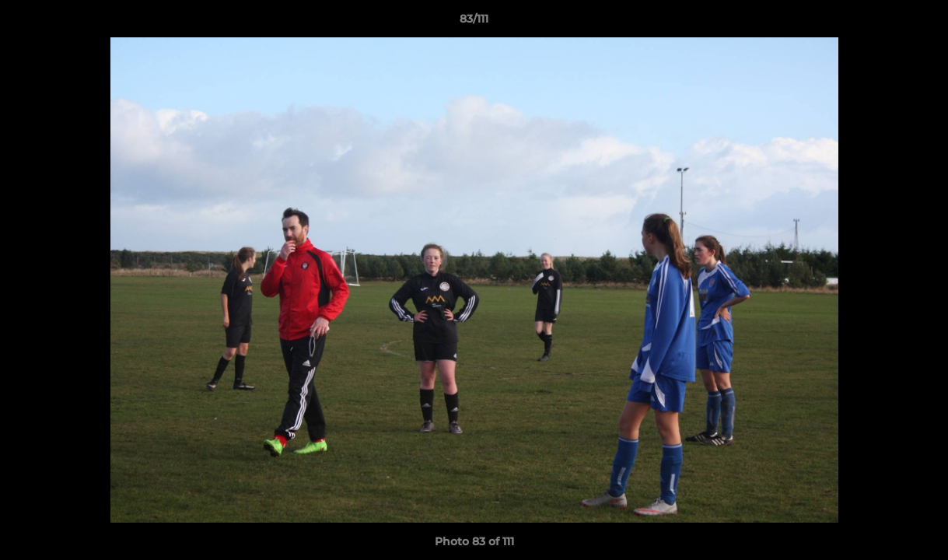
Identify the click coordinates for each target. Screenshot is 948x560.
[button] (920, 23)
